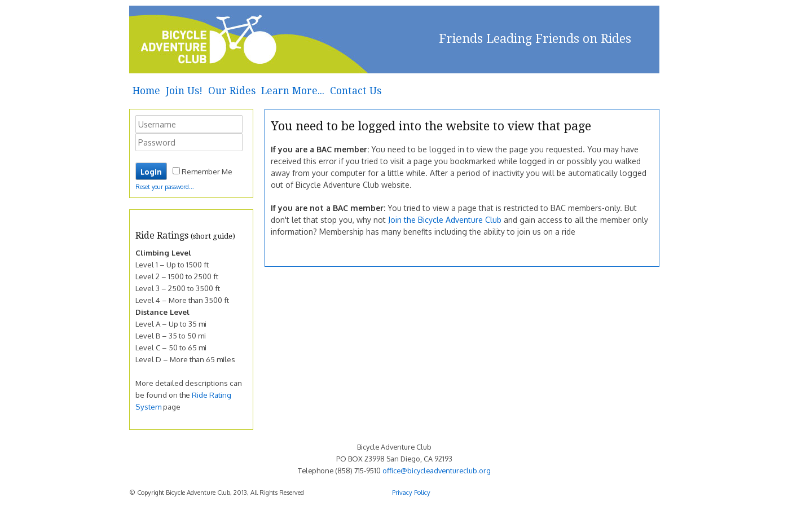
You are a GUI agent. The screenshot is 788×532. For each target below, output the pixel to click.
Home (146, 91)
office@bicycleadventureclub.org (437, 471)
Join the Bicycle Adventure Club (445, 220)
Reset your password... (165, 187)
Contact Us (356, 91)
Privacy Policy (411, 492)
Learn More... (293, 91)
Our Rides (232, 91)
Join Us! (184, 91)
